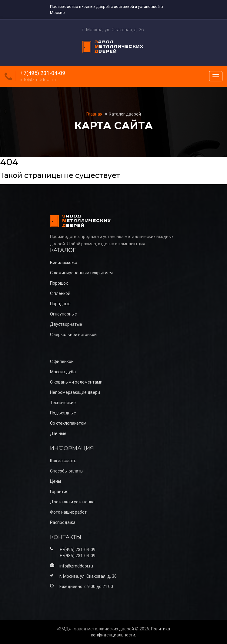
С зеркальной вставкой (73, 335)
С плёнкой (60, 293)
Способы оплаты (67, 471)
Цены (55, 481)
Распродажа (63, 522)
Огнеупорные (63, 314)
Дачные (58, 433)
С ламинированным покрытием (81, 273)
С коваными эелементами (76, 382)
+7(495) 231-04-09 (43, 73)
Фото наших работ (68, 512)
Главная (95, 114)
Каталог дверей (125, 114)
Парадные (60, 304)
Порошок (59, 283)
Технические (63, 403)
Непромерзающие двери (75, 392)
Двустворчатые (66, 324)
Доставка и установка (72, 502)
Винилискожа (64, 263)
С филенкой (62, 361)
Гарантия (59, 492)
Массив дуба (63, 372)
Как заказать (63, 461)
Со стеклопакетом (68, 423)
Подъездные (63, 413)
